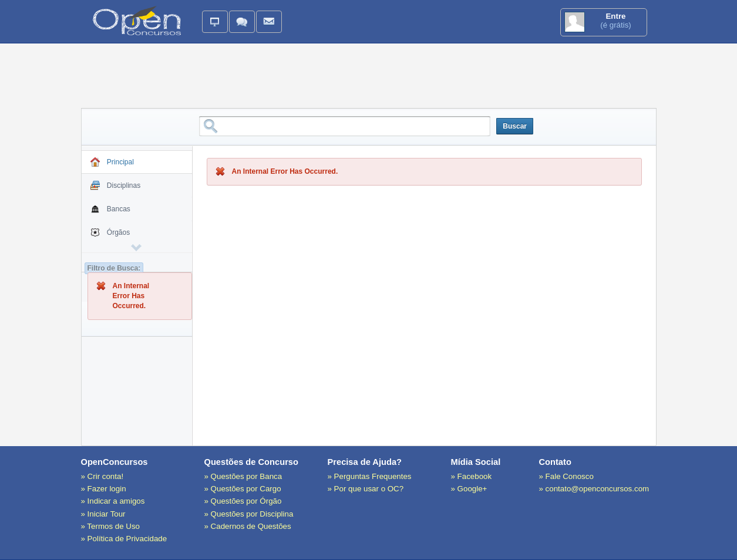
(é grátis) (604, 22)
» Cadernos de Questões (248, 526)
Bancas (110, 210)
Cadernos (136, 281)
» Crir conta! (102, 476)
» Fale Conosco (566, 476)
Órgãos (110, 234)
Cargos (110, 257)
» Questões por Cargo (243, 489)
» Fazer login (104, 489)
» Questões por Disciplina (249, 514)
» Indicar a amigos (113, 501)
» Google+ (469, 489)
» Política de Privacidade (124, 539)
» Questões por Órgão (243, 501)
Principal (112, 163)
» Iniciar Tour (103, 514)
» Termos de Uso (111, 526)
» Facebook (472, 476)
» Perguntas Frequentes (370, 476)
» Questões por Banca (243, 476)
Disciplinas (116, 187)
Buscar (515, 126)
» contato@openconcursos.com (594, 489)
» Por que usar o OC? (366, 489)
